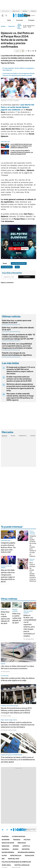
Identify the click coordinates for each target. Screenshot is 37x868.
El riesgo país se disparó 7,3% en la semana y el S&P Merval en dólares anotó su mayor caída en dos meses (21, 370)
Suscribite (27, 277)
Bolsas (13, 436)
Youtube (21, 830)
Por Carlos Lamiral (6, 716)
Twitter (3, 830)
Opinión (16, 846)
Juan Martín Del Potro (20, 26)
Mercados (22, 843)
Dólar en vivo (16, 11)
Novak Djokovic (7, 267)
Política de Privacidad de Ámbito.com (16, 862)
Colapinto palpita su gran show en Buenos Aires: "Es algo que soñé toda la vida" (8, 547)
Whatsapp (26, 830)
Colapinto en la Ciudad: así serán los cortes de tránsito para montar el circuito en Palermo (33, 546)
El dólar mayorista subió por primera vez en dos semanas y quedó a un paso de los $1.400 (19, 379)
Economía (20, 20)
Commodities (23, 436)
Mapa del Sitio (14, 859)
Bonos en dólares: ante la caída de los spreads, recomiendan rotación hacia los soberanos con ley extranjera (18, 725)
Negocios (6, 846)
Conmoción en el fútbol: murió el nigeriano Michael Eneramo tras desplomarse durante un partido (19, 74)
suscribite (27, 15)
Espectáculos (16, 856)
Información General (26, 852)
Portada (5, 836)
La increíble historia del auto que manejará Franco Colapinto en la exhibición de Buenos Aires (21, 146)
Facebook (7, 830)
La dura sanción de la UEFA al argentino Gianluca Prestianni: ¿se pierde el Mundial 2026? (22, 152)
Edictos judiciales (22, 865)
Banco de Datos (8, 843)
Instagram (11, 830)
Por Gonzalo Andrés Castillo (9, 730)
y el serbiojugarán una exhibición (18, 107)
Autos (4, 856)
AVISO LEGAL (6, 865)
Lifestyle (26, 846)
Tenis (17, 267)
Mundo (16, 849)
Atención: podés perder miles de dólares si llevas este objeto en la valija (18, 679)
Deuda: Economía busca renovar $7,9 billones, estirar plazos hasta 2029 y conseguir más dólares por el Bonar (16, 710)
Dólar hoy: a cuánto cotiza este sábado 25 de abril (18, 329)
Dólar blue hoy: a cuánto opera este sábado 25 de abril (17, 322)
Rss (3, 859)
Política (27, 840)
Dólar (9, 20)
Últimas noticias (19, 836)
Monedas (4, 436)
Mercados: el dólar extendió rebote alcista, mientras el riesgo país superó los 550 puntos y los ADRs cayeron (20, 397)
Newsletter (30, 830)
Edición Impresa (8, 852)
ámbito (3, 26)
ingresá (33, 15)
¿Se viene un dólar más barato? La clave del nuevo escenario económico (17, 667)
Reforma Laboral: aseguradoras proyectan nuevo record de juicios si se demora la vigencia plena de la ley (21, 387)
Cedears (33, 436)
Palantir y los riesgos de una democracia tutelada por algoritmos (17, 354)
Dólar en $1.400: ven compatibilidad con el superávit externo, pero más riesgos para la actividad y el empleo (17, 346)
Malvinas (25, 11)
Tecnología (29, 856)
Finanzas (31, 20)
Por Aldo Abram (5, 672)
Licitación (33, 11)
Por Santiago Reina (29, 639)
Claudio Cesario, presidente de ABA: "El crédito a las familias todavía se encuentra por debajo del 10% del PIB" (18, 337)
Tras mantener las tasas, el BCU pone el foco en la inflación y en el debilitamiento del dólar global (18, 760)
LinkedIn (16, 830)
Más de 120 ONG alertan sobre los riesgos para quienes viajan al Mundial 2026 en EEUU (8, 576)
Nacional (6, 849)
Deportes (11, 26)
